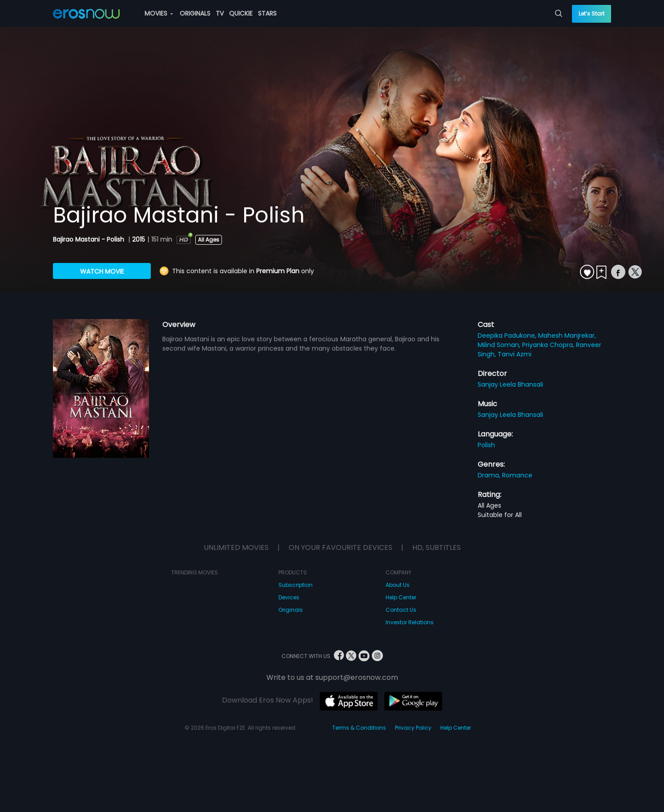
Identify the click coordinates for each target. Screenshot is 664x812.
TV (220, 13)
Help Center (401, 597)
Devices (289, 597)
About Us (398, 585)
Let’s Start (592, 14)
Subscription (296, 585)
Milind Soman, (500, 345)
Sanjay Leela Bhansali (510, 384)
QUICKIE (241, 13)
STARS (267, 13)
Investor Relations (410, 622)
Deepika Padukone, (508, 335)
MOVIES (159, 13)
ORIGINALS (195, 13)
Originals (291, 610)
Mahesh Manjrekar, (567, 335)
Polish (486, 445)
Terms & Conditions (359, 728)
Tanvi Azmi (515, 354)
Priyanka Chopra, (549, 345)
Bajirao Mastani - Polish (89, 239)
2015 (139, 239)
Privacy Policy (413, 728)
